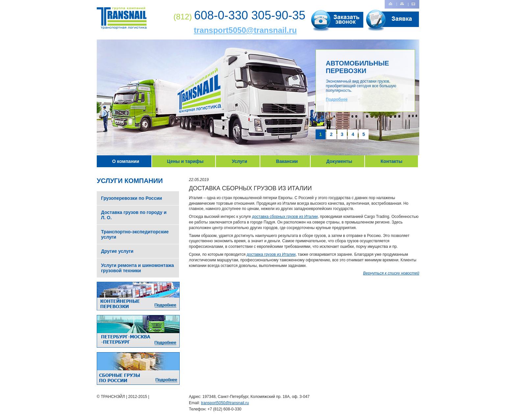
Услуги (239, 161)
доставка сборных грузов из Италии (285, 217)
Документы (339, 161)
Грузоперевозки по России (131, 198)
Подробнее (337, 99)
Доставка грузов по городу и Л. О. (134, 215)
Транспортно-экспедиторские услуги (135, 234)
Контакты (392, 161)
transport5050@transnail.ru (245, 30)
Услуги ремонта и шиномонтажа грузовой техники (138, 268)
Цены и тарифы (185, 161)
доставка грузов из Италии (271, 254)
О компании (126, 161)
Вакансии (287, 161)
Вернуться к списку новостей (391, 273)
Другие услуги (117, 251)
